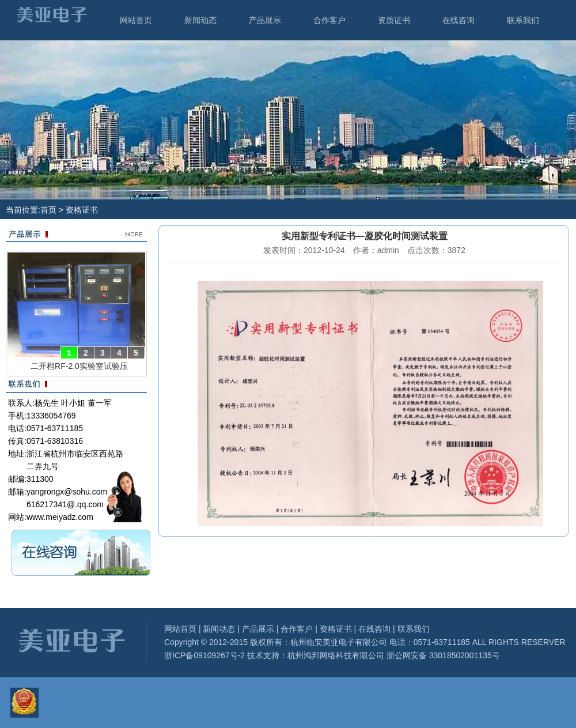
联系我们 (523, 20)
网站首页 (136, 20)
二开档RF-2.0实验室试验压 (79, 366)
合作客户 (329, 20)
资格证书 (336, 629)
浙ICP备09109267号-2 (204, 655)
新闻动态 (200, 20)
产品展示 (265, 20)
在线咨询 (458, 20)
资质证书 (394, 20)
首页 (48, 210)
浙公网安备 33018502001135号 (442, 655)
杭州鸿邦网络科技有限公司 (336, 655)
